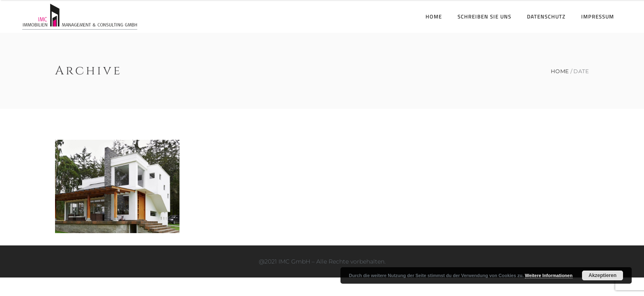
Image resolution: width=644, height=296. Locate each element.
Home (560, 71)
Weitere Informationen (549, 275)
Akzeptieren (603, 275)
